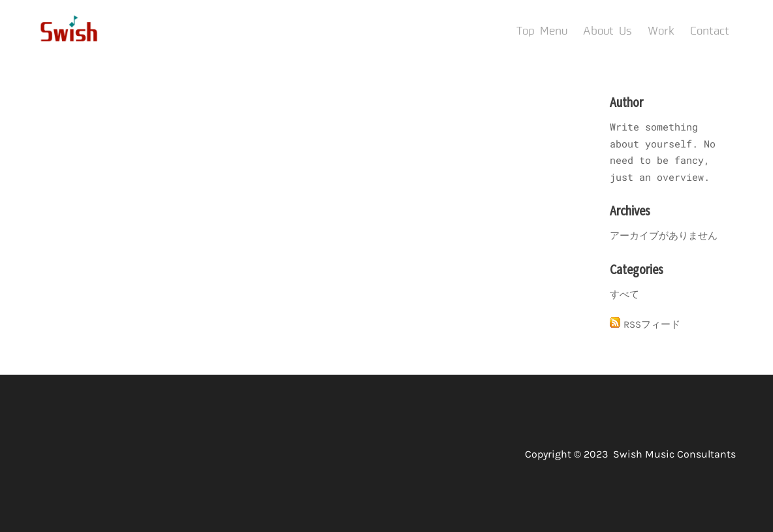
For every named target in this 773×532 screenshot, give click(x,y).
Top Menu (542, 31)
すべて (624, 294)
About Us (607, 31)
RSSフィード (652, 324)
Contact (710, 31)
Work (661, 31)
